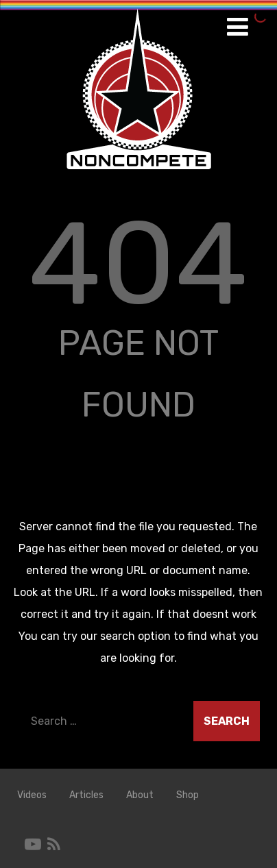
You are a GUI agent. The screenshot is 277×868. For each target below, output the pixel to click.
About (140, 795)
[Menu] (238, 27)
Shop (188, 795)
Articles (86, 795)
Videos (32, 795)
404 (138, 264)
